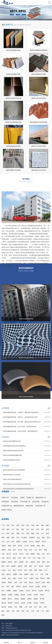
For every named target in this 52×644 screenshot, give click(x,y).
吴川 (3, 587)
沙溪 (23, 611)
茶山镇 (36, 603)
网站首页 (6, 641)
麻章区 (19, 587)
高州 (16, 582)
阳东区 (43, 578)
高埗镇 (38, 587)
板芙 (8, 611)
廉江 (13, 587)
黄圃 (21, 607)
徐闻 (43, 582)
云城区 (4, 578)
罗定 (26, 578)
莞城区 (9, 591)
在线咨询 (33, 641)
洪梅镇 (16, 595)
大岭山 (42, 595)
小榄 (38, 611)
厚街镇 (23, 595)
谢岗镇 (29, 599)
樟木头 (10, 599)
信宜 (26, 582)
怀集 (47, 574)
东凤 (31, 607)
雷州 (8, 587)
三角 (26, 607)
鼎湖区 (15, 574)
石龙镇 (41, 591)
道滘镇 (44, 587)
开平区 (20, 570)
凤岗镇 (16, 599)
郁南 (14, 578)
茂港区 (10, 582)
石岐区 (10, 607)
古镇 (33, 611)
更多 (3, 47)
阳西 (37, 578)
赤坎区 (31, 587)
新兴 (9, 578)
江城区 (31, 578)
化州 (21, 582)
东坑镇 (16, 603)
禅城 (31, 570)
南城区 (21, 591)
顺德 (40, 570)
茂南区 (4, 582)
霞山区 (38, 582)
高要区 (26, 574)
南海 (36, 570)
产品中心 (19, 641)
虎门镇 (34, 591)
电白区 (31, 582)
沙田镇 (29, 595)
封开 (42, 574)
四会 (21, 574)
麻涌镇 (4, 595)
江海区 (4, 570)
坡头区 (25, 587)
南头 (40, 607)
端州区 (9, 574)
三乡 (43, 611)
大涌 (13, 611)
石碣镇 (10, 595)
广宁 (37, 574)
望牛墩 (47, 591)
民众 (45, 607)
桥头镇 (4, 603)
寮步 (3, 591)
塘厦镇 (23, 599)
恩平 (26, 570)
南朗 (47, 611)
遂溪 (48, 582)
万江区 (28, 591)
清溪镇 (36, 599)
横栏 (3, 611)
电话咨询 (46, 641)
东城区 (15, 591)
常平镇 (42, 599)
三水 (45, 570)
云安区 (20, 578)
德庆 (32, 574)
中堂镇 (42, 603)
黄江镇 (4, 607)
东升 (16, 607)
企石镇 (23, 603)
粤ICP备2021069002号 (13, 635)
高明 (3, 574)
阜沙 (36, 607)
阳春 (48, 578)
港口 (28, 611)
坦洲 (18, 611)
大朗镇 (4, 599)
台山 (9, 570)
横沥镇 (10, 603)
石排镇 (29, 603)
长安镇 (36, 595)
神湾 (3, 615)
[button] (25, 18)
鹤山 (14, 570)
